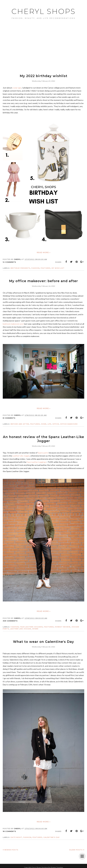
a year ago (17, 87)
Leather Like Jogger (21, 628)
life (49, 423)
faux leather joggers (31, 626)
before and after (20, 423)
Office (56, 423)
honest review (63, 626)
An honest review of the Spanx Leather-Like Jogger (43, 438)
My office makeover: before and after (44, 281)
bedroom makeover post (13, 323)
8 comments (9, 417)
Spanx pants (43, 452)
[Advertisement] (43, 51)
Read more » (44, 252)
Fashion (35, 268)
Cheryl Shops (44, 11)
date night (16, 836)
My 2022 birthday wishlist (44, 76)
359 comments (10, 620)
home (44, 423)
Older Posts (76, 848)
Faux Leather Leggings (36, 461)
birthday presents (20, 268)
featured (46, 268)
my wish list (58, 268)
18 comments (9, 830)
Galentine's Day (52, 836)
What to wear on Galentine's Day (44, 640)
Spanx (35, 628)
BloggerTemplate (57, 866)
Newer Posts (11, 848)
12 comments (9, 262)
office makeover (69, 423)
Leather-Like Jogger (21, 455)
